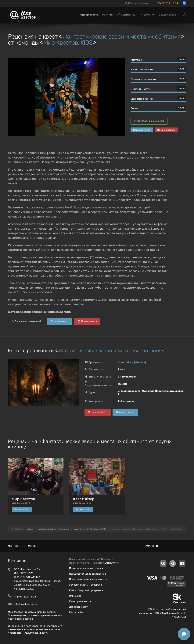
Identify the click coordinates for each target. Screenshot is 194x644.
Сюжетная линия (142, 99)
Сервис (135, 108)
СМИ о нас (75, 596)
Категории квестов (80, 601)
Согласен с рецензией (149, 121)
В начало (150, 546)
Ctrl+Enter (111, 563)
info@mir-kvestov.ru (25, 604)
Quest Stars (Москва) (132, 362)
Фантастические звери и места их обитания (121, 37)
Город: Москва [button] (168, 15)
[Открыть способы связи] (184, 634)
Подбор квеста (88, 15)
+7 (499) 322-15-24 (167, 3)
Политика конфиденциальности (88, 579)
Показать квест (142, 130)
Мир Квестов (23, 499)
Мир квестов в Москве (23, 546)
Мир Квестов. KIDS (68, 43)
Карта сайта (76, 612)
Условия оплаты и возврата (85, 585)
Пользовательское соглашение (88, 574)
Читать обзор (22, 509)
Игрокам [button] (147, 15)
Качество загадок (142, 70)
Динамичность (140, 89)
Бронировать (166, 130)
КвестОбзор (84, 499)
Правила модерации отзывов (86, 568)
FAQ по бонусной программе (86, 590)
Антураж (136, 60)
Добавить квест (78, 607)
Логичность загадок (143, 79)
